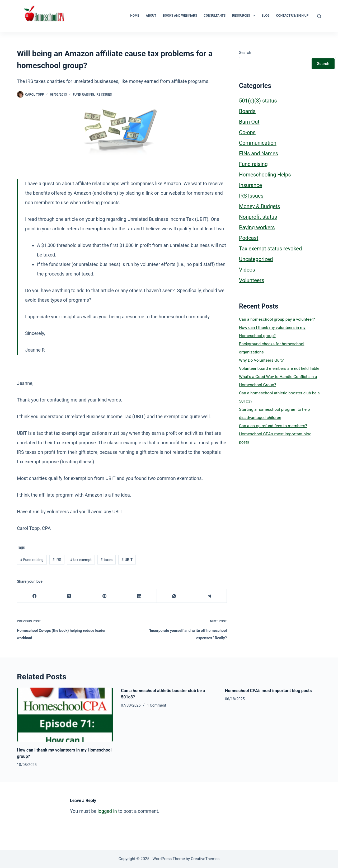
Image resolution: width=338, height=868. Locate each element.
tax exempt (81, 560)
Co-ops (247, 132)
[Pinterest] (105, 596)
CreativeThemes (205, 859)
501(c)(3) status (258, 101)
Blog (265, 16)
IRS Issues (104, 95)
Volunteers (252, 280)
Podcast (249, 238)
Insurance (250, 185)
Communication (258, 143)
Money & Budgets (260, 206)
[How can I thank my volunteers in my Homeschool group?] (65, 715)
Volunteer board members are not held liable (279, 368)
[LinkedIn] (139, 596)
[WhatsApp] (174, 596)
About (151, 16)
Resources (245, 16)
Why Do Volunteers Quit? (261, 360)
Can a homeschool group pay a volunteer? (277, 319)
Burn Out (249, 122)
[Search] (319, 16)
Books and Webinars (180, 16)
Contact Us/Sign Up (292, 16)
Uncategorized (256, 259)
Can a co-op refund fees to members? (273, 426)
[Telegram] (209, 596)
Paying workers (257, 227)
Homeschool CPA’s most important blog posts (268, 691)
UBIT (127, 560)
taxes (106, 560)
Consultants (215, 16)
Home (135, 16)
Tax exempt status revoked (270, 249)
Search (245, 53)
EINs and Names (259, 153)
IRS (57, 560)
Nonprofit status (258, 217)
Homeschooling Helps (265, 175)
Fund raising (83, 95)
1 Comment (156, 705)
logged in (107, 811)
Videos (247, 270)
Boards (247, 111)
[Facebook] (35, 596)
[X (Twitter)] (69, 596)
